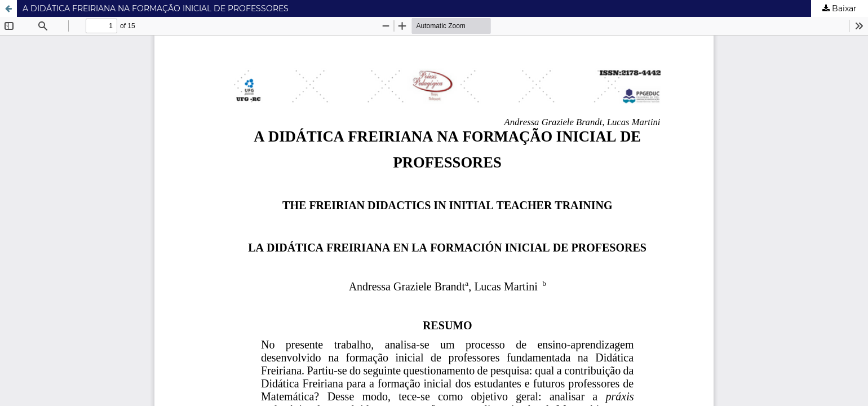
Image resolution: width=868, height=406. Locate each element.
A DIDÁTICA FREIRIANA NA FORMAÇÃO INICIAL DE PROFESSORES (156, 8)
